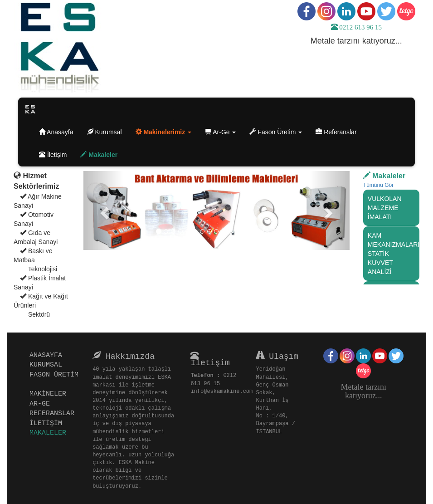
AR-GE (42, 403)
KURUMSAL (48, 364)
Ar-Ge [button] (220, 132)
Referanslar (339, 131)
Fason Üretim (276, 132)
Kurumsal (108, 131)
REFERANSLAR (54, 413)
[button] (164, 132)
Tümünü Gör (378, 185)
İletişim (56, 154)
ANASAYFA (48, 355)
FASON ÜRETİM (52, 379)
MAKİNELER (50, 393)
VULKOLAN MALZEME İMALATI (385, 208)
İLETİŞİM (48, 423)
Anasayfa (60, 131)
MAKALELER (50, 432)
